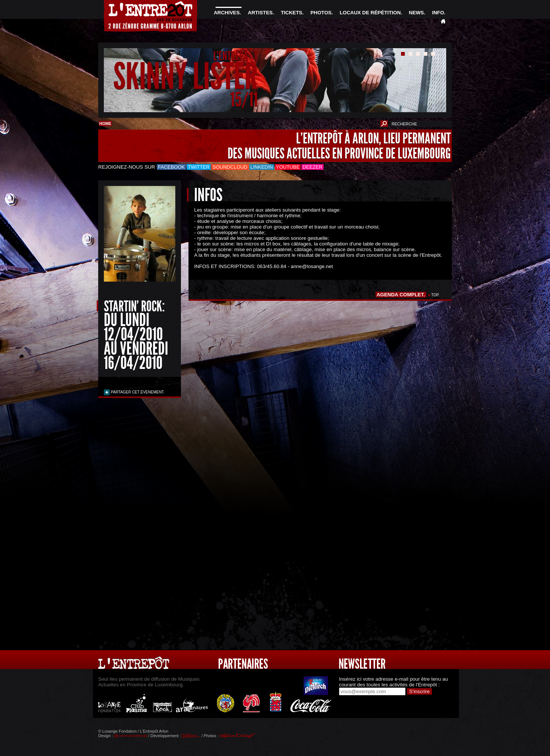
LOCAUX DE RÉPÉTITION (370, 13)
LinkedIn (262, 167)
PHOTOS (321, 13)
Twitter (199, 167)
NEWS (416, 13)
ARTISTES (260, 13)
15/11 (244, 100)
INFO (438, 13)
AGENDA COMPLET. (401, 295)
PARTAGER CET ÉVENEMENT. (137, 392)
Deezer (312, 167)
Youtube (288, 167)
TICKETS (291, 13)
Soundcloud (230, 167)
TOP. (435, 295)
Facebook (172, 167)
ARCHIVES (227, 13)
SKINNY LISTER (185, 77)
